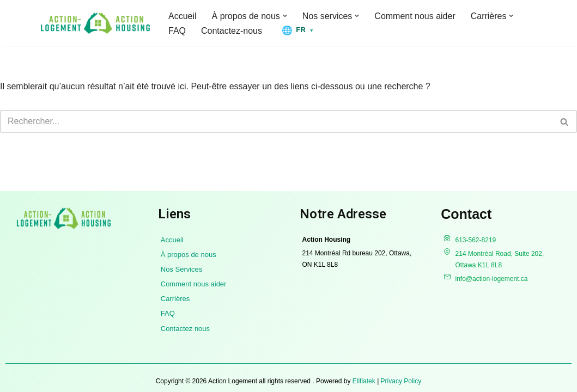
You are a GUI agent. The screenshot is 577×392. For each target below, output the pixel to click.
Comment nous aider (415, 16)
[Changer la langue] (298, 30)
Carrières (175, 299)
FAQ (177, 31)
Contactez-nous (232, 31)
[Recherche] (276, 121)
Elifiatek (364, 381)
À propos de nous (189, 255)
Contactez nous (185, 329)
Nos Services (182, 269)
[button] (285, 16)
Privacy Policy (401, 381)
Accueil (183, 16)
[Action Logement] (95, 23)
